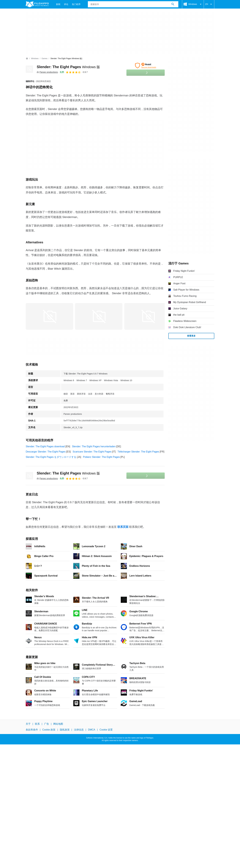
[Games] (44, 59)
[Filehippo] (37, 4)
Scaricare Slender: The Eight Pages (92, 452)
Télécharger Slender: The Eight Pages (138, 452)
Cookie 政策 (49, 730)
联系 (37, 724)
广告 (47, 724)
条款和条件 (32, 730)
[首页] (27, 59)
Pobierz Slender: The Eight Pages (101, 457)
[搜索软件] (173, 4)
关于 (28, 724)
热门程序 (76, 4)
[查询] (133, 4)
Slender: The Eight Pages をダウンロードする (51, 457)
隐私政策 (65, 730)
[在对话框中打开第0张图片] (49, 316)
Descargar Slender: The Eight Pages (46, 452)
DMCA (92, 730)
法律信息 (79, 730)
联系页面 (123, 527)
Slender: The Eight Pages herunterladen (94, 446)
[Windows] (35, 59)
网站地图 (58, 724)
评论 (66, 4)
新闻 (58, 4)
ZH (209, 4)
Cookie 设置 (106, 730)
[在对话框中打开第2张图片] (148, 316)
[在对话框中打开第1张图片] (99, 316)
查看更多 (191, 336)
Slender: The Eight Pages (68, 67)
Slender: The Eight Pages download (45, 446)
